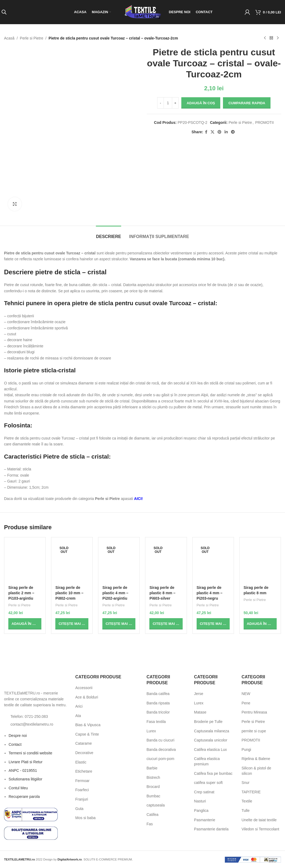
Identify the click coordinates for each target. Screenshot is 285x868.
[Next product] (278, 38)
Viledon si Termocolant (260, 829)
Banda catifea (158, 694)
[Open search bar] (4, 12)
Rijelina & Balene (256, 759)
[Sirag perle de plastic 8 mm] (260, 562)
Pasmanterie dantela (211, 829)
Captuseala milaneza (212, 731)
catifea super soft (208, 783)
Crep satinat (204, 792)
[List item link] (36, 716)
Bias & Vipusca (88, 725)
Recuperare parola (24, 797)
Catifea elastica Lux (210, 750)
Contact (15, 744)
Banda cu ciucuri (161, 740)
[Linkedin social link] (226, 132)
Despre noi (18, 736)
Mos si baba (85, 818)
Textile (247, 801)
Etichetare (84, 771)
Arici (79, 706)
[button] (25, 624)
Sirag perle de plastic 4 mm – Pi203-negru (210, 593)
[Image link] (34, 680)
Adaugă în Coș (201, 103)
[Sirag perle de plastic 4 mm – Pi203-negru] (213, 562)
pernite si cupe (254, 731)
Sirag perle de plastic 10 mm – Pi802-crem (69, 593)
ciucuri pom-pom (160, 759)
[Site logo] (143, 12)
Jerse (199, 694)
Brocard (153, 787)
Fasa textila (156, 722)
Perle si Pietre (32, 38)
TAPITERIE (251, 792)
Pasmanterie (205, 820)
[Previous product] (265, 38)
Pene (246, 703)
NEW (246, 694)
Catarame (83, 743)
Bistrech (154, 777)
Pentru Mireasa (254, 712)
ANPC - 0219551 (23, 770)
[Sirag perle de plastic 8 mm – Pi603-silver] (166, 562)
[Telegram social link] (233, 132)
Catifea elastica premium (207, 761)
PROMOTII (264, 123)
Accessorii (84, 688)
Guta (79, 809)
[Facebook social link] (206, 132)
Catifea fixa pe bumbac (213, 773)
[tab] (108, 234)
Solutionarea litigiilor (25, 779)
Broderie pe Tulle (208, 722)
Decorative (84, 753)
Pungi (246, 750)
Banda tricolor (158, 712)
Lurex (151, 731)
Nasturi (200, 801)
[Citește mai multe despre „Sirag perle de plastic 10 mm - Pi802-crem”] (72, 624)
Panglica (201, 811)
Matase (200, 712)
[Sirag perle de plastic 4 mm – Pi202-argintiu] (119, 562)
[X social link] (212, 132)
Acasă (9, 38)
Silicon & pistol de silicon (256, 771)
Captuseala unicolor (211, 740)
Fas (150, 824)
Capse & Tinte (87, 734)
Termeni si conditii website (30, 753)
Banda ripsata (158, 703)
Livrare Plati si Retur (26, 762)
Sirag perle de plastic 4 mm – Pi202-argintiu (115, 593)
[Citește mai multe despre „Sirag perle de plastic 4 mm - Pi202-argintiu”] (119, 624)
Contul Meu (18, 788)
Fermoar (82, 781)
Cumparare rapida (247, 103)
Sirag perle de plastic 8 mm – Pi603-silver (162, 593)
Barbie (152, 768)
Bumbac (154, 796)
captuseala (156, 805)
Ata (78, 716)
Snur (246, 783)
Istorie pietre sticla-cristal (40, 370)
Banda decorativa (161, 750)
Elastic (81, 762)
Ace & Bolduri (87, 697)
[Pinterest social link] (219, 132)
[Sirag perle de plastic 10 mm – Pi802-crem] (72, 562)
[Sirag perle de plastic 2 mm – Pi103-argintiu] (25, 562)
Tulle (246, 811)
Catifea (153, 815)
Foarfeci (82, 790)
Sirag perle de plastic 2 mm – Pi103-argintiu (21, 593)
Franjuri (82, 799)
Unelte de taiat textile (259, 820)
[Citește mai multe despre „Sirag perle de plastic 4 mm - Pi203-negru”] (213, 624)
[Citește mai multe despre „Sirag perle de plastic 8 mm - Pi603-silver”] (166, 624)
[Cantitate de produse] (168, 103)
